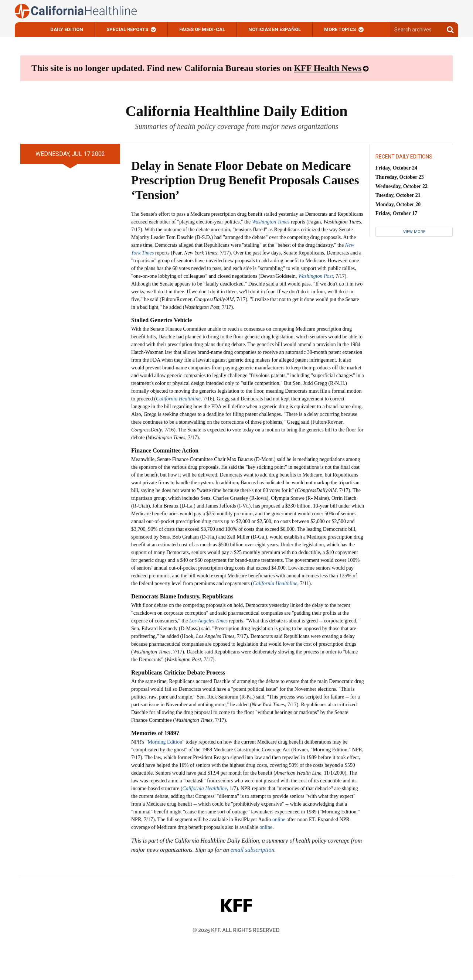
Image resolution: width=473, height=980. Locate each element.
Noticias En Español (275, 29)
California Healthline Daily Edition (236, 111)
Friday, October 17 (396, 213)
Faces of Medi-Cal (202, 29)
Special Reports (127, 29)
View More (414, 232)
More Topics (340, 29)
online (279, 819)
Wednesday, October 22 (401, 186)
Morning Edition (165, 742)
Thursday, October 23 (400, 177)
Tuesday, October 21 (398, 195)
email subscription (253, 850)
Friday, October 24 (396, 168)
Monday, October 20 (398, 204)
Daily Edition (67, 29)
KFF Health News (328, 68)
